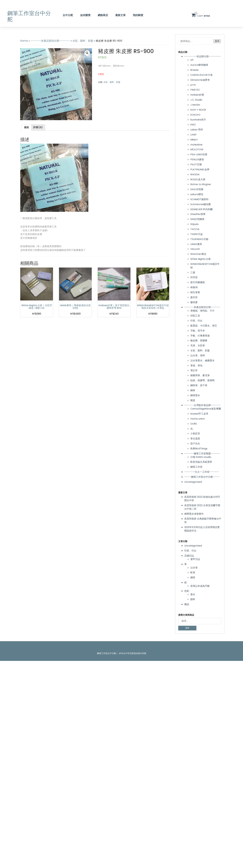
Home (24, 41)
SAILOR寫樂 (197, 189)
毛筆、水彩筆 (198, 346)
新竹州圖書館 (198, 282)
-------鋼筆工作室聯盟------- (202, 454)
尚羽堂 (194, 277)
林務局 (194, 287)
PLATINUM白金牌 (200, 169)
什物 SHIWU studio (201, 457)
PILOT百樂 (196, 164)
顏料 (193, 599)
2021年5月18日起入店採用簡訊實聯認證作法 (202, 529)
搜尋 (217, 41)
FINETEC (195, 90)
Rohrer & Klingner (201, 184)
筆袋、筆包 (196, 366)
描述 (26, 127)
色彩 (187, 591)
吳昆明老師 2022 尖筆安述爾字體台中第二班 (202, 507)
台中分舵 (68, 15)
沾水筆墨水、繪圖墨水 (202, 361)
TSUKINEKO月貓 (199, 239)
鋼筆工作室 (196, 467)
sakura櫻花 (197, 194)
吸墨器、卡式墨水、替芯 (204, 326)
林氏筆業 (195, 292)
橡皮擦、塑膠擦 (199, 341)
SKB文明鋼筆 (197, 219)
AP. (192, 60)
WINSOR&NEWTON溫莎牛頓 (205, 266)
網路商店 (103, 15)
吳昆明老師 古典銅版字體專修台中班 (203, 520)
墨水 (193, 594)
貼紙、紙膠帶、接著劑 (202, 380)
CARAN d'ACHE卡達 (201, 75)
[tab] (26, 127)
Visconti (195, 249)
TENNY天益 (197, 234)
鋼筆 (193, 390)
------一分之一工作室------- (202, 472)
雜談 (187, 604)
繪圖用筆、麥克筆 (200, 375)
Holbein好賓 (197, 95)
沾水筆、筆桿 (198, 356)
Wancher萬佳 (198, 254)
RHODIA (195, 174)
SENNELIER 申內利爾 (201, 209)
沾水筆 (194, 568)
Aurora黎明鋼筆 (199, 65)
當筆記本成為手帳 (200, 586)
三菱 (193, 272)
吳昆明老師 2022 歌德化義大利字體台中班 (202, 499)
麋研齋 (194, 302)
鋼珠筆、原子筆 (199, 385)
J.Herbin (195, 105)
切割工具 (195, 316)
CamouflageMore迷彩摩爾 (206, 409)
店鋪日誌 (189, 556)
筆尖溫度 (195, 439)
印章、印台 (196, 321)
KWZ (193, 125)
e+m (193, 85)
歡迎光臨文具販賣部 (201, 462)
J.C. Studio (196, 100)
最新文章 (120, 15)
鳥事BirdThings (199, 449)
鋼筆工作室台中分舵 (29, 16)
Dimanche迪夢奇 (200, 80)
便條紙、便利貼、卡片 (202, 311)
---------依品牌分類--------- (203, 56)
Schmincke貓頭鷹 (201, 204)
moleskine (196, 145)
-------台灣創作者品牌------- (202, 405)
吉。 (193, 429)
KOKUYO (195, 115)
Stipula (194, 224)
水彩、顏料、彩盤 (83, 41)
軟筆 (193, 572)
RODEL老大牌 (198, 179)
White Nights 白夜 (201, 259)
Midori (194, 140)
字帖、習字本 (198, 331)
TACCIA (195, 229)
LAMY (193, 135)
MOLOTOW (197, 149)
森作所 (194, 297)
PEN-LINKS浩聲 (199, 154)
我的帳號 (138, 15)
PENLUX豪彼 (197, 159)
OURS (194, 424)
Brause (194, 70)
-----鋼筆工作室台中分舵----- (202, 477)
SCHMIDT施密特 (199, 199)
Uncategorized (193, 482)
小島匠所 (195, 434)
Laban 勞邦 (197, 130)
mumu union (198, 419)
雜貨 (193, 400)
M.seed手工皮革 (199, 414)
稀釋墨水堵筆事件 (194, 514)
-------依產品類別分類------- (50, 41)
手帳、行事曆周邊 (200, 336)
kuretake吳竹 (198, 120)
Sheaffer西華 (198, 214)
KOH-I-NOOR (198, 110)
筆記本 (194, 370)
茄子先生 (195, 444)
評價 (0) (38, 127)
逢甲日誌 (195, 559)
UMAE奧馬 (196, 244)
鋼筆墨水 (195, 395)
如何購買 (85, 15)
